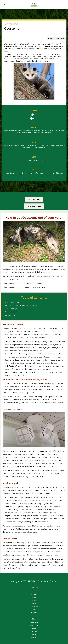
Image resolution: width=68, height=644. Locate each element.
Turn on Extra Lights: (12, 309)
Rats (34, 628)
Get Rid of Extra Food (12, 302)
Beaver (34, 600)
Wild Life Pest (31, 581)
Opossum (34, 622)
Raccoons (34, 625)
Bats (34, 597)
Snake (34, 634)
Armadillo (34, 594)
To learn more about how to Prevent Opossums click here (24, 287)
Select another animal (57, 39)
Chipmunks (34, 606)
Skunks (34, 631)
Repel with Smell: (11, 312)
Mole (34, 619)
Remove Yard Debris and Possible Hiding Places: (22, 305)
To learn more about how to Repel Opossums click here (23, 283)
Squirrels (34, 637)
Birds (34, 603)
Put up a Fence (10, 315)
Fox (34, 609)
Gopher (34, 612)
